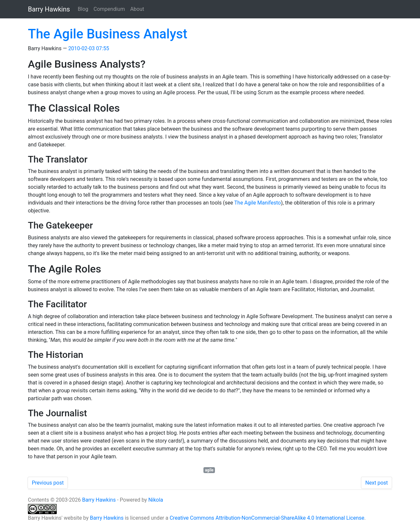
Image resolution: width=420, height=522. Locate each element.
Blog (83, 9)
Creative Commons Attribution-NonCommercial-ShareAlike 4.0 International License (267, 518)
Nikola (156, 500)
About (137, 9)
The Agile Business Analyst (108, 34)
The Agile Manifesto (258, 203)
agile (209, 470)
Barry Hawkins (99, 500)
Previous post (48, 483)
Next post (377, 483)
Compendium (109, 9)
